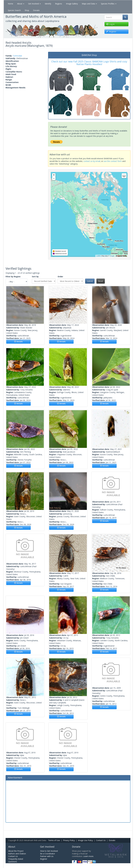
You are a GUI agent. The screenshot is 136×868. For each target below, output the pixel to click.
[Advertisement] (68, 801)
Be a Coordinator (48, 854)
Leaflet (98, 256)
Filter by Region (13, 277)
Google (112, 256)
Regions (59, 4)
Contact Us (101, 840)
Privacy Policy (69, 840)
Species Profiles (109, 4)
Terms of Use (54, 840)
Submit (90, 281)
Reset (101, 281)
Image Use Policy (85, 840)
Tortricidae (17, 56)
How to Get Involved (49, 851)
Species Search (14, 10)
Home (10, 4)
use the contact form (113, 161)
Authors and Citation (17, 854)
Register (44, 859)
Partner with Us (47, 856)
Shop (27, 10)
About (21, 4)
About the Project (16, 851)
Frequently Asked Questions (16, 860)
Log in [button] (110, 24)
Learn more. (89, 856)
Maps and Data (89, 4)
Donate (36, 10)
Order (60, 277)
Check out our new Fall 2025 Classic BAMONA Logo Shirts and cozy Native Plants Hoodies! (89, 63)
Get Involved (34, 4)
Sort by (35, 277)
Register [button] (111, 32)
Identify (48, 4)
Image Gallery (72, 4)
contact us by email (92, 161)
